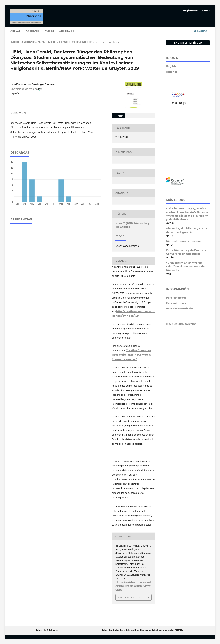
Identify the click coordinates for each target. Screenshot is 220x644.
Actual (15, 31)
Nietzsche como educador (184, 241)
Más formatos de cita (133, 597)
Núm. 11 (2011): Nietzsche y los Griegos (65, 42)
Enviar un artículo (188, 43)
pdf (120, 116)
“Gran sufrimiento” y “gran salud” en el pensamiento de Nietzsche (185, 267)
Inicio (15, 42)
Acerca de (67, 31)
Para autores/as (176, 303)
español (171, 72)
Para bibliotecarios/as (180, 309)
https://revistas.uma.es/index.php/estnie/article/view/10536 (133, 586)
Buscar (201, 31)
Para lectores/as (176, 298)
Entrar (206, 11)
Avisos (49, 31)
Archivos (32, 31)
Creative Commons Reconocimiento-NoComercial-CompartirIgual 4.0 (132, 355)
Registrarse (190, 11)
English (171, 66)
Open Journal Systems (181, 324)
